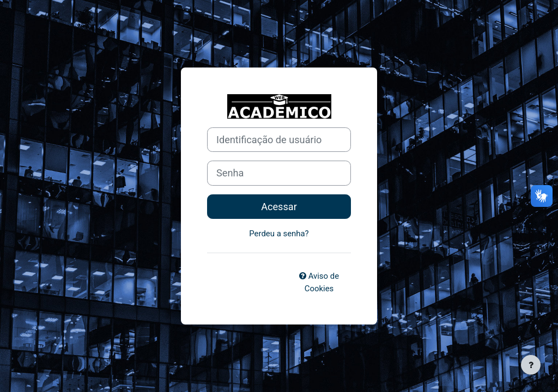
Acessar (279, 207)
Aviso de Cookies (319, 282)
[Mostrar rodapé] (531, 365)
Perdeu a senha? (279, 234)
